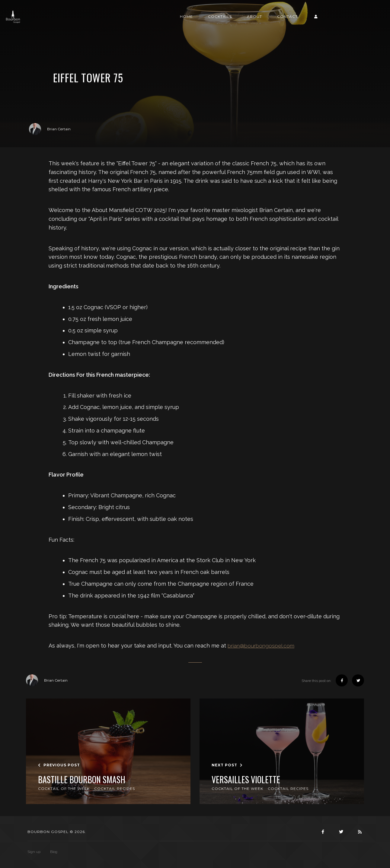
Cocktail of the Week (64, 789)
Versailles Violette (246, 780)
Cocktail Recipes (115, 789)
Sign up (34, 852)
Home (230, 23)
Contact (331, 23)
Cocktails (263, 23)
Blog (54, 852)
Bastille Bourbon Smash (82, 780)
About (298, 23)
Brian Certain (50, 129)
